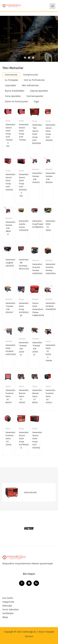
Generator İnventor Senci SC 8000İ (10, 397)
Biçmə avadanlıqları (15, 91)
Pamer (35, 299)
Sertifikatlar (8, 613)
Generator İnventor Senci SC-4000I (50, 397)
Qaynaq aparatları (39, 91)
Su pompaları (11, 80)
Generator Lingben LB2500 (10, 263)
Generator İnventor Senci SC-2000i (10, 439)
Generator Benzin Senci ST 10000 (24, 397)
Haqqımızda (8, 602)
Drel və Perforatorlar (34, 80)
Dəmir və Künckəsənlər (16, 101)
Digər (36, 101)
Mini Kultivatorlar (30, 85)
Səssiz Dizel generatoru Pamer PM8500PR (38, 309)
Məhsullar (7, 606)
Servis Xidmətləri (11, 609)
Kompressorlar (31, 75)
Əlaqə (5, 617)
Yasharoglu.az (29, 632)
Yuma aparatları (13, 96)
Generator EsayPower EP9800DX (38, 224)
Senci (48, 341)
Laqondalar (10, 85)
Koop (8, 121)
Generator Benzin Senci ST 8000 (37, 397)
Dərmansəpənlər (35, 96)
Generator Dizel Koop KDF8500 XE (24, 309)
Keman (36, 169)
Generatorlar (11, 75)
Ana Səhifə (8, 598)
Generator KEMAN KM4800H (51, 306)
